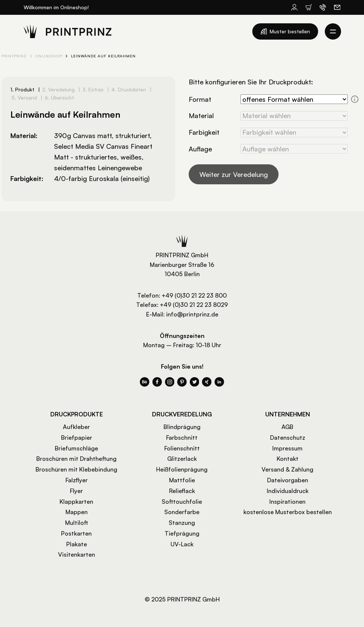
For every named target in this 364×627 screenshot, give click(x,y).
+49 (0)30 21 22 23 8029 (194, 305)
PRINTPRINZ (14, 56)
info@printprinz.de (192, 314)
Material (201, 115)
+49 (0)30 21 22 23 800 (194, 295)
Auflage (200, 149)
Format (200, 99)
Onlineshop (49, 56)
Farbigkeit (204, 132)
